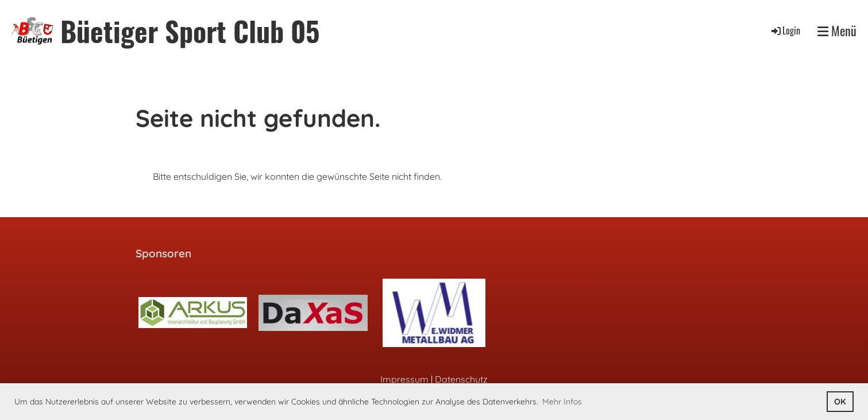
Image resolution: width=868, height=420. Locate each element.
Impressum (404, 379)
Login (785, 30)
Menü (837, 31)
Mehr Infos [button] (562, 402)
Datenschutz (461, 379)
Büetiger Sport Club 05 (190, 31)
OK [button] (840, 402)
